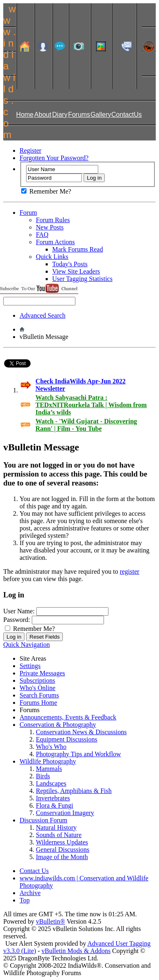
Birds (43, 776)
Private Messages (42, 673)
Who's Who (51, 747)
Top (25, 900)
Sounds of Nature (59, 835)
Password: (17, 620)
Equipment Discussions (67, 739)
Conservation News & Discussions (81, 732)
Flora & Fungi (55, 805)
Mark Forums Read (77, 249)
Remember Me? (46, 191)
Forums (79, 115)
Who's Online (38, 688)
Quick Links (52, 257)
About (43, 115)
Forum (28, 213)
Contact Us (34, 871)
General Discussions (63, 850)
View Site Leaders (76, 271)
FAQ (42, 235)
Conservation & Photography (58, 725)
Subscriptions (37, 680)
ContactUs (127, 115)
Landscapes (51, 783)
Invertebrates (53, 798)
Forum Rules (53, 220)
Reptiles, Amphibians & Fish (74, 791)
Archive (30, 893)
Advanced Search (42, 315)
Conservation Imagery (65, 813)
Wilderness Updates (62, 842)
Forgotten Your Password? (54, 158)
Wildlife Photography (48, 761)
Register (30, 150)
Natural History (56, 827)
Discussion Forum (43, 820)
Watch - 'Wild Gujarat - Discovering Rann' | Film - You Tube (86, 425)
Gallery (101, 115)
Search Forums (39, 695)
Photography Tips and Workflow (78, 754)
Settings (30, 666)
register (130, 571)
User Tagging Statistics (82, 279)
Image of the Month (62, 857)
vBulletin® (51, 921)
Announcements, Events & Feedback (68, 717)
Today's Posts (70, 264)
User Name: (19, 611)
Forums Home (38, 703)
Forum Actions (55, 242)
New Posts (50, 227)
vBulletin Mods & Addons (76, 951)
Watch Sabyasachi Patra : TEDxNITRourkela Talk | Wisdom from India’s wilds (91, 405)
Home (25, 115)
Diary (60, 115)
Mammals (49, 769)
